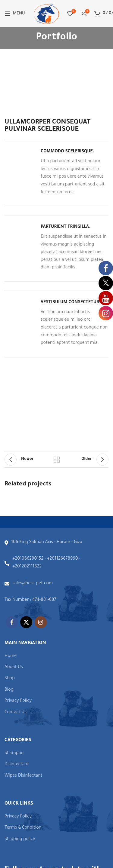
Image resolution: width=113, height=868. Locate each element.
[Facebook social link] (12, 622)
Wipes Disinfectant (24, 776)
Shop (10, 679)
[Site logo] (46, 14)
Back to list (57, 460)
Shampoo (14, 753)
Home (11, 656)
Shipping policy (20, 839)
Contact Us (16, 713)
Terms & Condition (23, 828)
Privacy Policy (18, 701)
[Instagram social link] (41, 622)
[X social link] (26, 622)
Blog (9, 690)
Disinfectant (17, 765)
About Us (14, 668)
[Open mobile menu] (15, 14)
